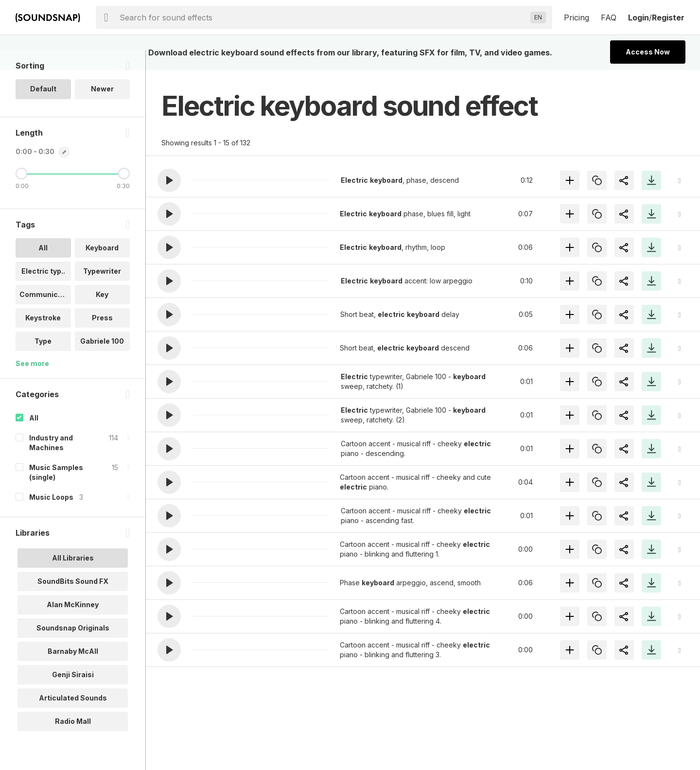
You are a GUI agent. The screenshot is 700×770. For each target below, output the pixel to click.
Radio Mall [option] (73, 741)
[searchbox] (323, 17)
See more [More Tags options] (32, 383)
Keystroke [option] (43, 337)
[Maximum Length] (124, 193)
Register (668, 17)
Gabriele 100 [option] (102, 360)
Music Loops (51, 516)
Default (43, 109)
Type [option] (43, 360)
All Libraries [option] (73, 577)
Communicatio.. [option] (45, 314)
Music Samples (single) (56, 492)
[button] (169, 180)
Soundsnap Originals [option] (73, 647)
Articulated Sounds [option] (73, 717)
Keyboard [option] (102, 267)
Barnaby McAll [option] (73, 671)
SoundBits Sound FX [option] (73, 601)
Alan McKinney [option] (73, 624)
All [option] (43, 267)
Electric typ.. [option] (43, 290)
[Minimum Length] (21, 193)
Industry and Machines (51, 462)
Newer (102, 109)
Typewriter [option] (102, 290)
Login (639, 17)
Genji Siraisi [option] (73, 694)
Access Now (648, 52)
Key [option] (102, 314)
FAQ (609, 17)
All (34, 437)
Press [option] (102, 337)
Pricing (577, 17)
